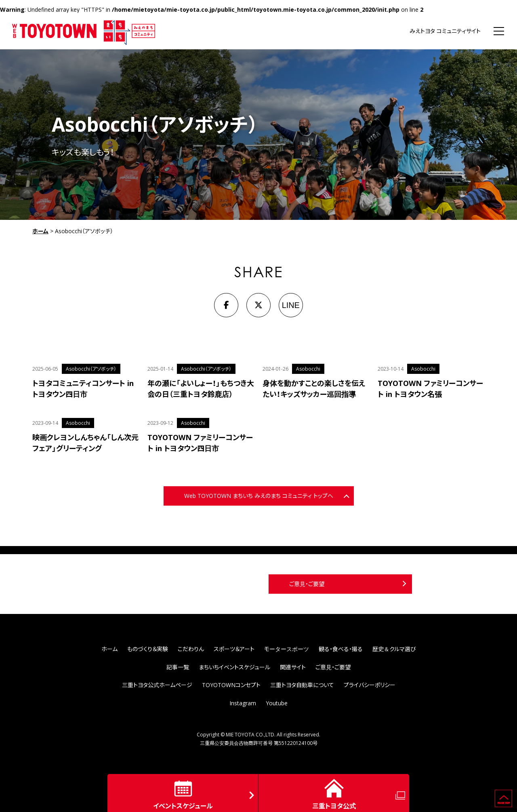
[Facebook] (226, 305)
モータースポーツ (287, 649)
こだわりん (191, 649)
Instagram (243, 703)
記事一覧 (178, 667)
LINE (291, 305)
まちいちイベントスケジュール (234, 667)
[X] (258, 305)
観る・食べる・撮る (341, 649)
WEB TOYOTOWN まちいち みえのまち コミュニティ (84, 31)
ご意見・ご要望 (307, 584)
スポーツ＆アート (234, 649)
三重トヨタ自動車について (302, 685)
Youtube (277, 703)
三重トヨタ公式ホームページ (157, 685)
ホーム (40, 231)
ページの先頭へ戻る (512, 793)
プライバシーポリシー (370, 685)
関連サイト (293, 667)
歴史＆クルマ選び (394, 649)
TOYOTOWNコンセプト (231, 685)
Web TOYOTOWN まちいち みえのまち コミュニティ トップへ (259, 496)
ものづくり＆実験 (148, 649)
